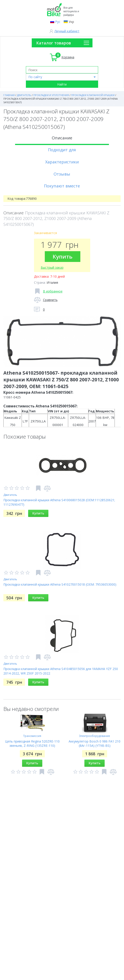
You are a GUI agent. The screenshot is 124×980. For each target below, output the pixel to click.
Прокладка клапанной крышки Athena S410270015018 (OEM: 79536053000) (60, 584)
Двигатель (10, 495)
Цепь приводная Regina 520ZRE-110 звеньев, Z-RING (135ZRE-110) (32, 744)
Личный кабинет (67, 31)
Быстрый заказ (52, 267)
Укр (71, 22)
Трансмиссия (32, 736)
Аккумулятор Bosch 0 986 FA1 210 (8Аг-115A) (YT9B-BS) (95, 744)
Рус (58, 22)
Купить (63, 256)
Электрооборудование (95, 736)
